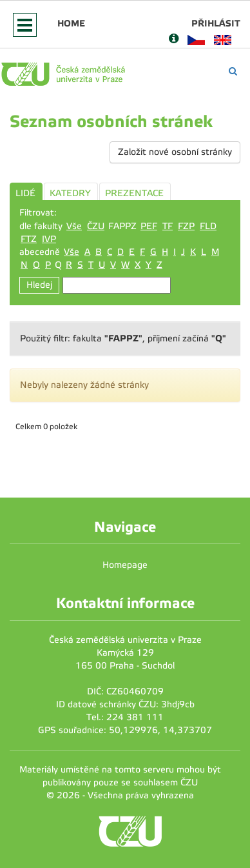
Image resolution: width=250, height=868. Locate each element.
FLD (208, 226)
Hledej (39, 285)
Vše (74, 226)
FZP (186, 226)
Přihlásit (216, 23)
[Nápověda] (174, 40)
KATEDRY (70, 193)
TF (168, 226)
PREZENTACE (134, 193)
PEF (149, 226)
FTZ (29, 239)
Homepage (125, 565)
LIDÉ (25, 193)
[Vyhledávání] (233, 71)
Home (71, 23)
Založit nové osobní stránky (175, 152)
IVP (49, 239)
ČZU (96, 226)
